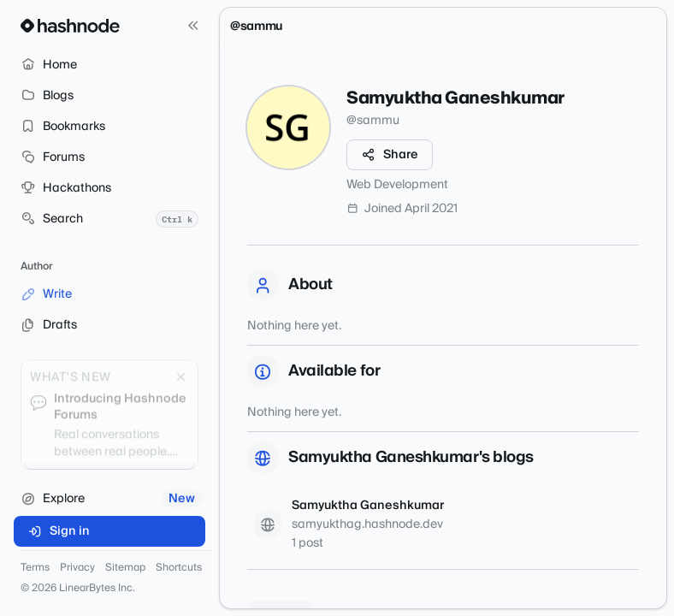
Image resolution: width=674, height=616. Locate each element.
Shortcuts (179, 568)
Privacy (77, 568)
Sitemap (125, 568)
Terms (35, 568)
